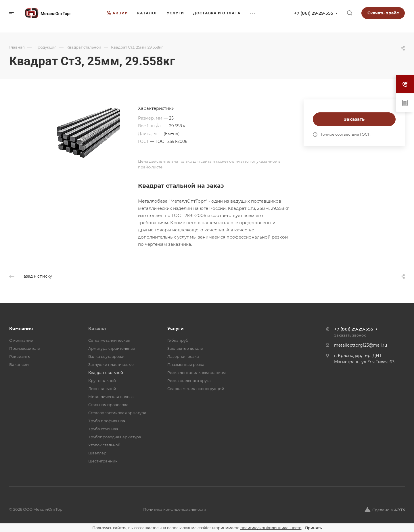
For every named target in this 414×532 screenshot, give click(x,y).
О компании (21, 340)
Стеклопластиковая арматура (117, 413)
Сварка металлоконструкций (196, 389)
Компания (21, 328)
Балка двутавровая (107, 356)
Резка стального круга (189, 381)
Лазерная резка (183, 356)
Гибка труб (178, 340)
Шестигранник (103, 461)
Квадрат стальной (106, 372)
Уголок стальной (104, 445)
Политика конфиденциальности (175, 509)
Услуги (176, 328)
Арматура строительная (112, 348)
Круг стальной (102, 381)
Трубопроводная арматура (115, 437)
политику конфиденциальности (271, 528)
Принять (313, 528)
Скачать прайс (383, 13)
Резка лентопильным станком (197, 372)
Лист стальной (102, 389)
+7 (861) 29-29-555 (314, 13)
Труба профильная (107, 421)
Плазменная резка (186, 364)
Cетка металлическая (109, 340)
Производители (25, 348)
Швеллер (97, 453)
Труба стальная (103, 429)
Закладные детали (185, 348)
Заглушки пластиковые (111, 364)
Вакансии (19, 364)
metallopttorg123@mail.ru (361, 345)
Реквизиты (20, 356)
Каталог (98, 328)
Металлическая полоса (111, 397)
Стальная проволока (108, 405)
